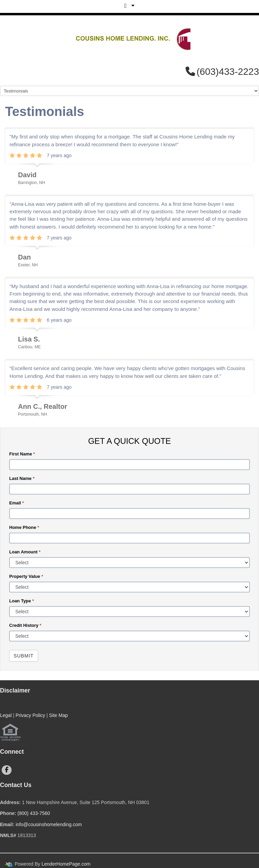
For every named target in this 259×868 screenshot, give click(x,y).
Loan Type (22, 601)
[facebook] (7, 770)
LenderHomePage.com (66, 864)
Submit (24, 656)
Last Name (22, 478)
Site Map (58, 715)
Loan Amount (25, 552)
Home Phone (24, 527)
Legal (6, 715)
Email (16, 503)
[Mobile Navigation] (129, 91)
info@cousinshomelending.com (49, 824)
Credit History (25, 625)
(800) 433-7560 (34, 813)
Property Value (26, 576)
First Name (22, 454)
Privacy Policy (30, 715)
